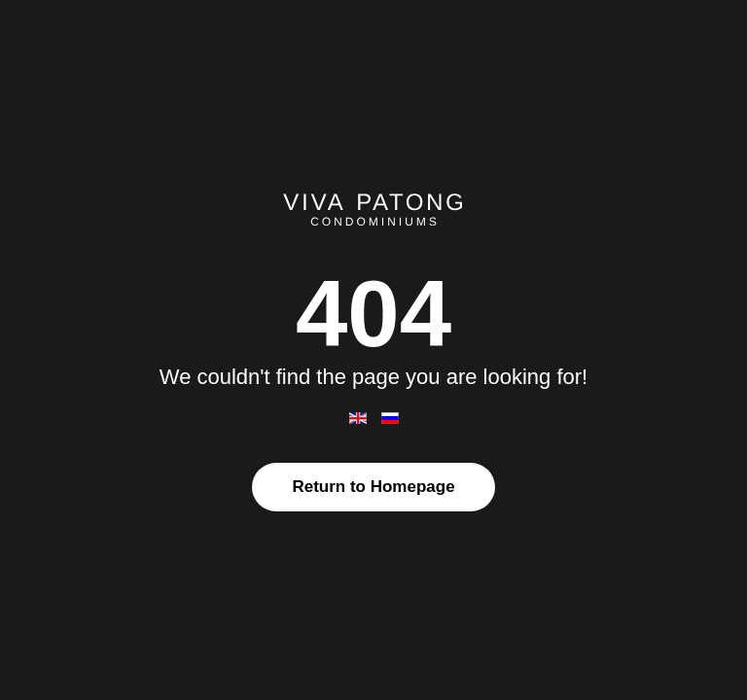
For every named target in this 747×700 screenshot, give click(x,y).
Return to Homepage (373, 487)
